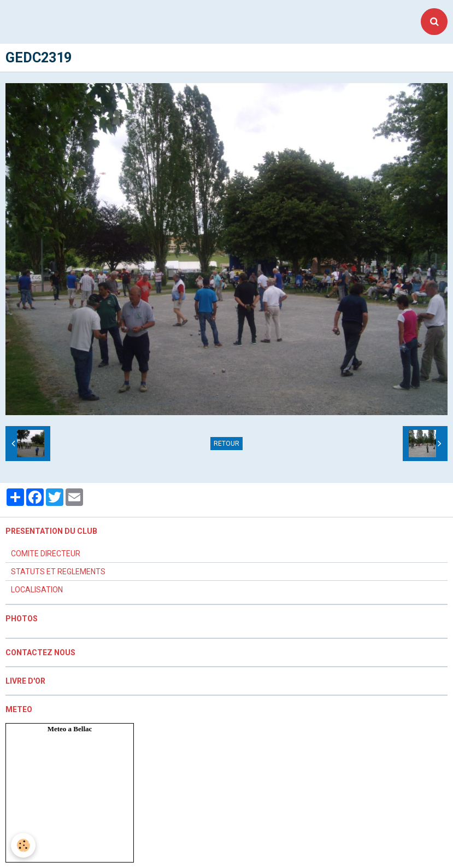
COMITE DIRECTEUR (46, 554)
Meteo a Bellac (70, 729)
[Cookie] (23, 845)
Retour (226, 444)
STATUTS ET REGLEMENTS (58, 572)
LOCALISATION (37, 590)
